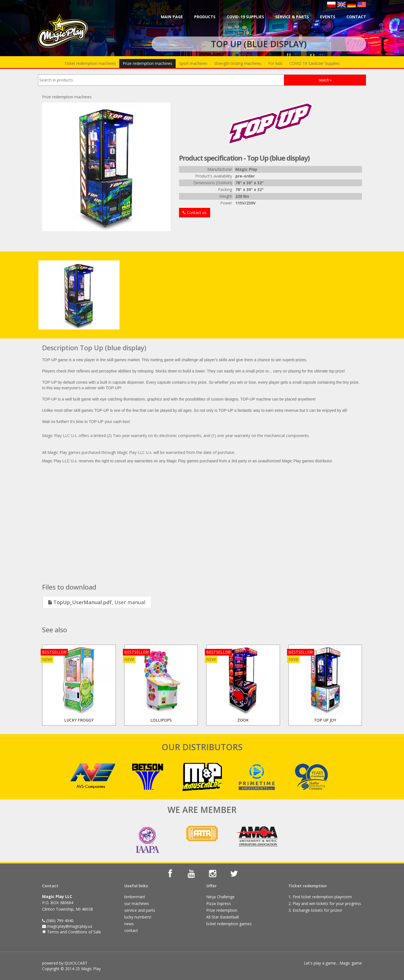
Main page (172, 17)
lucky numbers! (138, 917)
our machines (137, 903)
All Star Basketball (222, 917)
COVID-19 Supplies (245, 17)
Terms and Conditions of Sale (74, 932)
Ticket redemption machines (90, 63)
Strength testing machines (238, 63)
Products (205, 17)
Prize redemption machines (147, 63)
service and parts (140, 910)
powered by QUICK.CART (65, 963)
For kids (275, 63)
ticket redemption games (229, 924)
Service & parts (292, 17)
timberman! (135, 897)
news (129, 924)
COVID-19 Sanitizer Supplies (315, 63)
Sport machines (193, 63)
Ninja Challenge (220, 897)
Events (328, 17)
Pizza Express (219, 903)
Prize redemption (222, 910)
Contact (356, 17)
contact (131, 930)
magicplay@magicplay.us (70, 926)
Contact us (195, 212)
